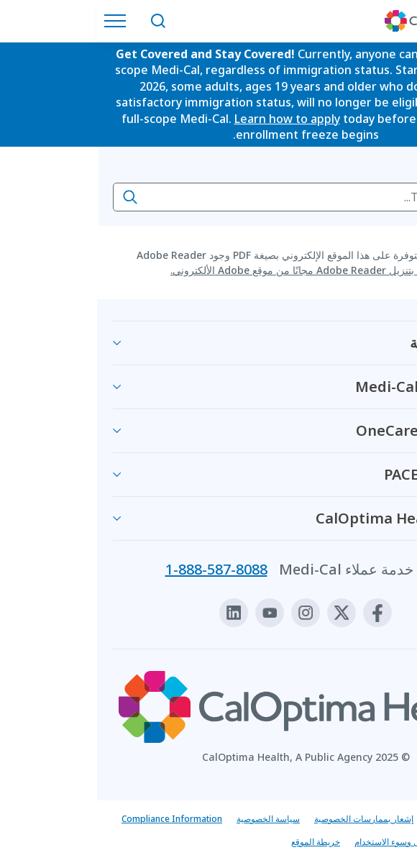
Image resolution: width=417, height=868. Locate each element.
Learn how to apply (190, 119)
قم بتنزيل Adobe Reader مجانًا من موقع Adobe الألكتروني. (202, 270)
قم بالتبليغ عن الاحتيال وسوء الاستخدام (326, 842)
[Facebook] (280, 613)
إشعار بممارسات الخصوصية (267, 819)
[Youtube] (173, 613)
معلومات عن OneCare (330, 430)
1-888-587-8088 (119, 570)
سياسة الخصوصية (171, 819)
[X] (244, 613)
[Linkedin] (137, 613)
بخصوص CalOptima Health (310, 518)
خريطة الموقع (219, 842)
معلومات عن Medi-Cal (330, 387)
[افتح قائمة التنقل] (22, 21)
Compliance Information (75, 819)
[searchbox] (208, 197)
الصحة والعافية (357, 343)
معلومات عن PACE (344, 474)
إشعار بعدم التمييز (363, 819)
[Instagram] (208, 613)
